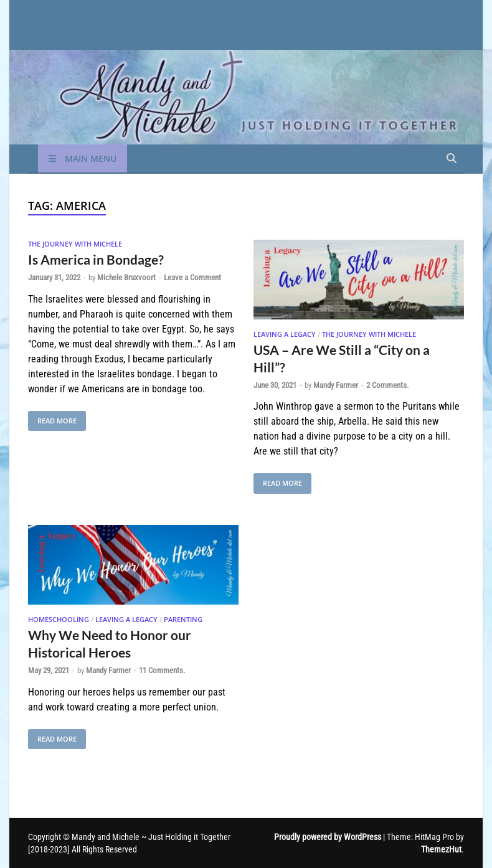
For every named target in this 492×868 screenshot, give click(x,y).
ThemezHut (441, 849)
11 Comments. (162, 670)
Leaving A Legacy (285, 334)
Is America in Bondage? (96, 259)
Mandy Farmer (336, 385)
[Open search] (452, 159)
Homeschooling (59, 619)
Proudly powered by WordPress (328, 837)
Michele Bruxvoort (126, 277)
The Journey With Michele (75, 244)
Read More (52, 418)
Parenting (183, 619)
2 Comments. (387, 385)
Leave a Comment (192, 277)
